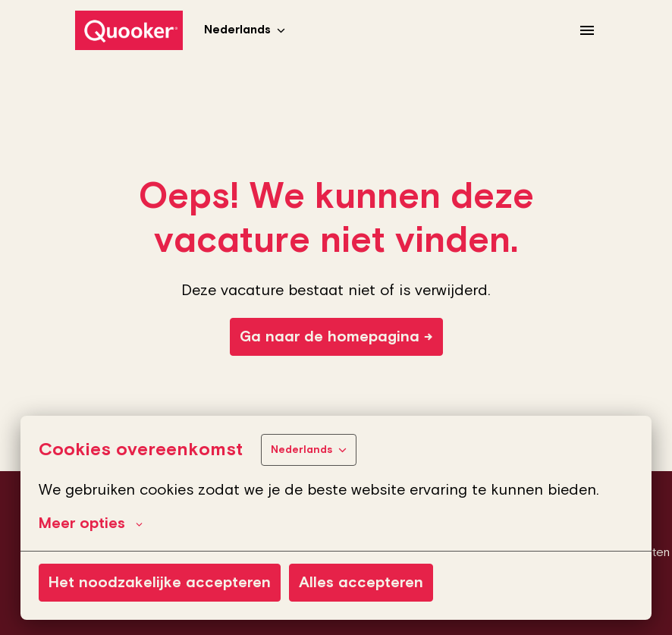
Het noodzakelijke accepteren (160, 583)
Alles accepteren (361, 583)
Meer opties (91, 523)
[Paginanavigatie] (587, 30)
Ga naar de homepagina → (336, 337)
